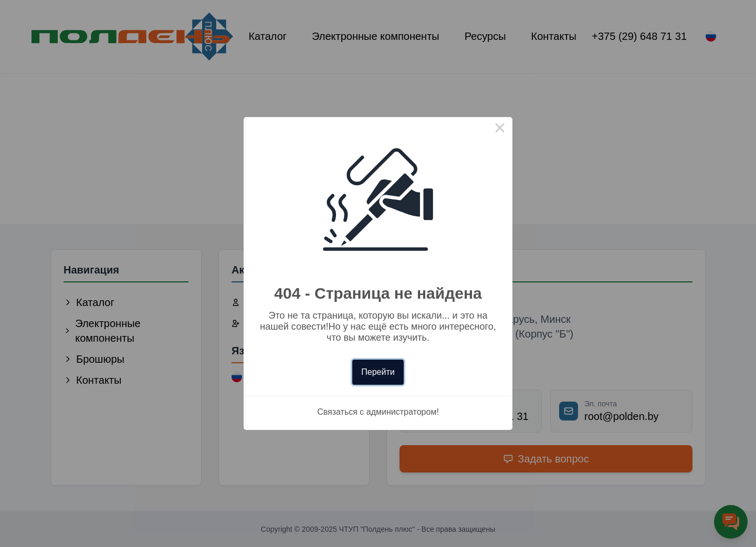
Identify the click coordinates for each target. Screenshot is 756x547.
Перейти (378, 372)
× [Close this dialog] (500, 130)
